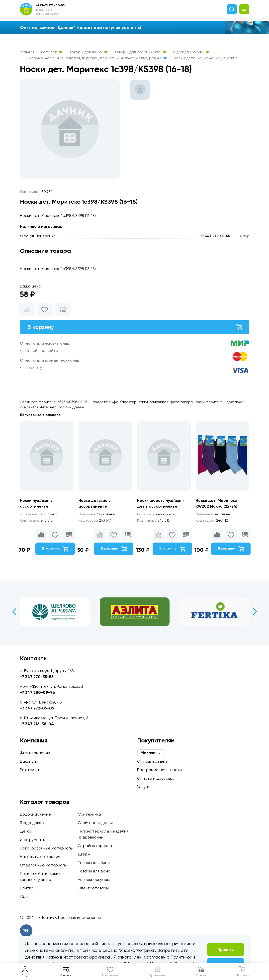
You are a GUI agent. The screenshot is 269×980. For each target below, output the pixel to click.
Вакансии (29, 761)
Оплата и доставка (156, 778)
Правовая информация (79, 917)
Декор (26, 831)
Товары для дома (88, 52)
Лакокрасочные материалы (47, 848)
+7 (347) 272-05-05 (50, 5)
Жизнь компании (35, 753)
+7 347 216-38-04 (37, 724)
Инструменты (33, 840)
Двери (84, 854)
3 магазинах (39, 515)
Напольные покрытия (40, 857)
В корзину (135, 327)
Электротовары (93, 888)
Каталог (52, 52)
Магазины (151, 753)
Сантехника (89, 814)
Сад (24, 897)
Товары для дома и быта (140, 52)
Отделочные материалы (44, 865)
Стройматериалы (95, 846)
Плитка (27, 888)
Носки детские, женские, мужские (206, 58)
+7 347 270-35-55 (37, 677)
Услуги (143, 787)
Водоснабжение (35, 814)
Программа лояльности (159, 770)
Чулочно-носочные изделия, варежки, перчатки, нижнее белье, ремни (97, 58)
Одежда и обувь (191, 52)
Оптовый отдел (152, 761)
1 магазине (214, 515)
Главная (27, 52)
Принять (226, 949)
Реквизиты (29, 770)
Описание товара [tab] (45, 251)
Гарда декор (32, 823)
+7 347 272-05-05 (215, 236)
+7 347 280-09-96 (38, 692)
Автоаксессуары (94, 880)
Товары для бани (94, 863)
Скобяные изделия (95, 823)
